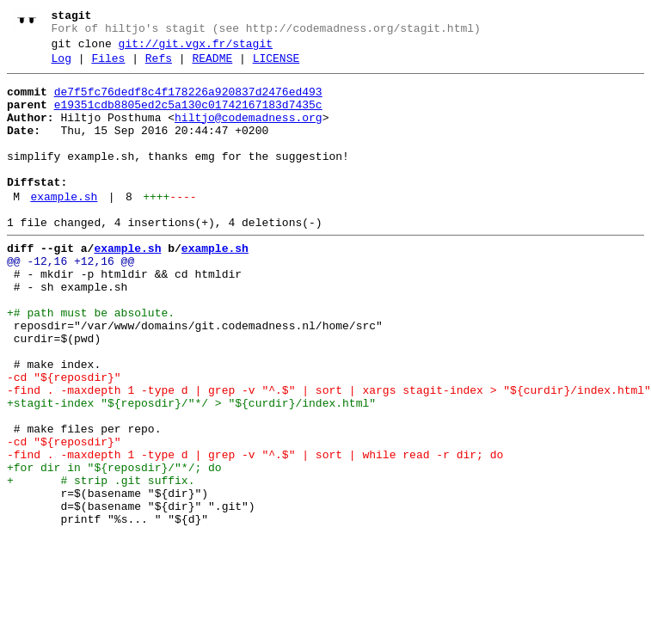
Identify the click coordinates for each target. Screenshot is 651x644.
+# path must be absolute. (91, 362)
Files (108, 66)
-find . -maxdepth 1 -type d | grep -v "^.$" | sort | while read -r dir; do (255, 532)
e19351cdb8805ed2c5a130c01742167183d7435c (188, 118)
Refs (159, 66)
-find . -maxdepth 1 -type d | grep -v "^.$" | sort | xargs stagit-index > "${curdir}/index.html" (329, 455)
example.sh (64, 228)
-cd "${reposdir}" (64, 439)
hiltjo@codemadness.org (249, 133)
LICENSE (276, 66)
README (212, 66)
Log (61, 66)
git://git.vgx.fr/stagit (196, 49)
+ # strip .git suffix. (101, 563)
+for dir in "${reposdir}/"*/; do (114, 548)
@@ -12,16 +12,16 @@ (71, 300)
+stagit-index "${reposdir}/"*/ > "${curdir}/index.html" (191, 470)
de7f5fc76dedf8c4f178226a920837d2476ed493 (188, 102)
